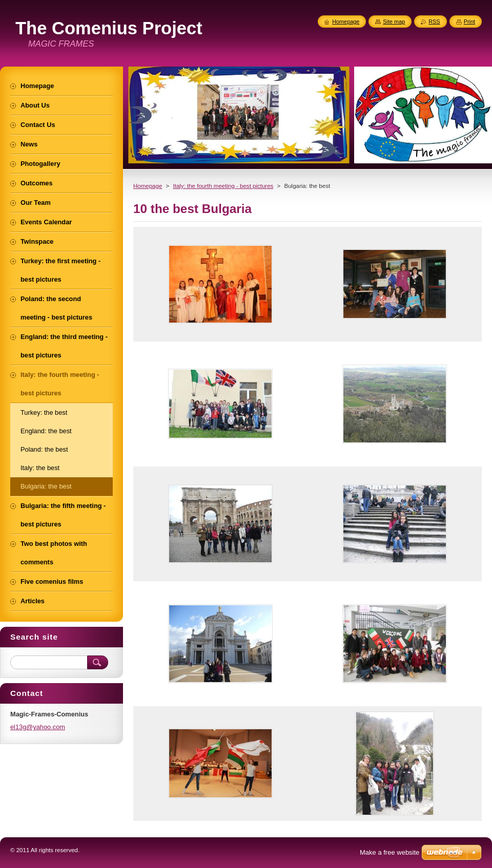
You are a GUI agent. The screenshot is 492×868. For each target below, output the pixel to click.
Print (469, 22)
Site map (394, 22)
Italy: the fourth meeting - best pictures (223, 186)
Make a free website (389, 852)
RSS (434, 22)
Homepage (148, 186)
